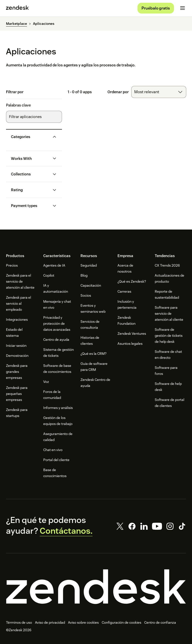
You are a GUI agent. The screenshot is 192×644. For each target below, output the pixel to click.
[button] (30, 138)
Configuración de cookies (121, 624)
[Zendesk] (96, 588)
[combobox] (159, 94)
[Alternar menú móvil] (182, 9)
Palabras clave (18, 107)
